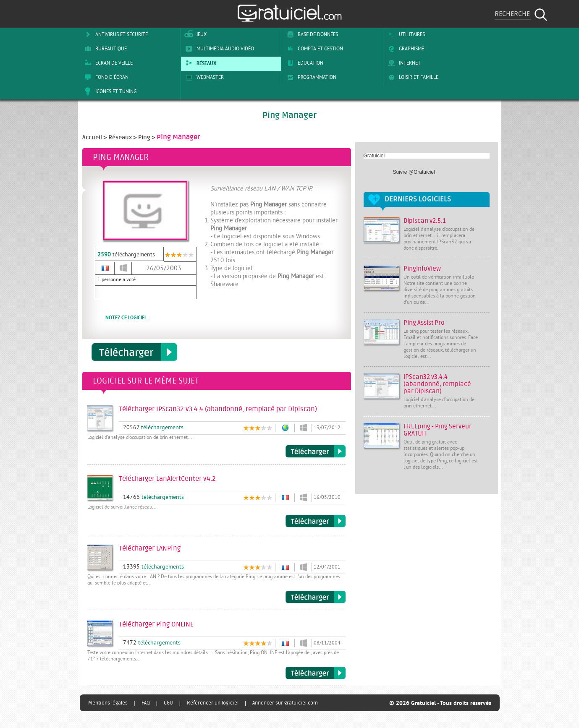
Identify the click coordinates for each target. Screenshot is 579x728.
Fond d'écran (105, 77)
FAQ (146, 703)
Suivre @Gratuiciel (414, 172)
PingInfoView (422, 269)
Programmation (310, 77)
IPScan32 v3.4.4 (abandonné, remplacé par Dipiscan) (437, 384)
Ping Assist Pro (424, 323)
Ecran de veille (107, 63)
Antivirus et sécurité (115, 34)
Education (304, 63)
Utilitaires (405, 34)
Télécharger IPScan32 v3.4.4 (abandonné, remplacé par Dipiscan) (316, 451)
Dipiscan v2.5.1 (425, 221)
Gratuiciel (374, 156)
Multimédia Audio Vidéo (218, 49)
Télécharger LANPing (316, 597)
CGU (168, 703)
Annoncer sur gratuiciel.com (285, 703)
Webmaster (203, 77)
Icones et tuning (109, 91)
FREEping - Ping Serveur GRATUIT (438, 430)
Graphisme (405, 49)
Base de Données (311, 34)
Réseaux (200, 63)
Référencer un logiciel (213, 703)
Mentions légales (108, 703)
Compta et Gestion (313, 49)
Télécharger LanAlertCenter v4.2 (316, 521)
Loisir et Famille (412, 77)
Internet (403, 63)
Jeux (195, 34)
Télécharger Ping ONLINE (316, 673)
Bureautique (104, 49)
